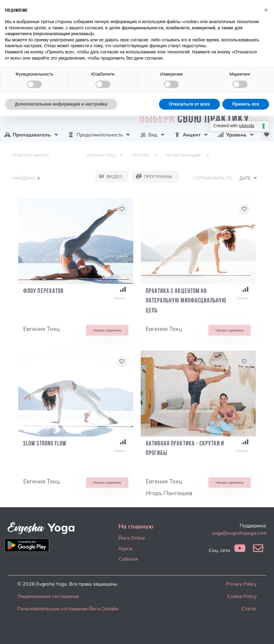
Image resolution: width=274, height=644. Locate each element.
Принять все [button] (246, 104)
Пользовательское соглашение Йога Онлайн (68, 609)
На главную (136, 527)
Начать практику (107, 330)
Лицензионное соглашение (48, 596)
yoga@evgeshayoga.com (239, 533)
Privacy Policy (241, 584)
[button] (266, 10)
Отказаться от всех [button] (189, 104)
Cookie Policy (242, 596)
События (128, 559)
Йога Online (132, 538)
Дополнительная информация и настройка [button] (61, 104)
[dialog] (262, 632)
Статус (249, 609)
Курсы (125, 549)
